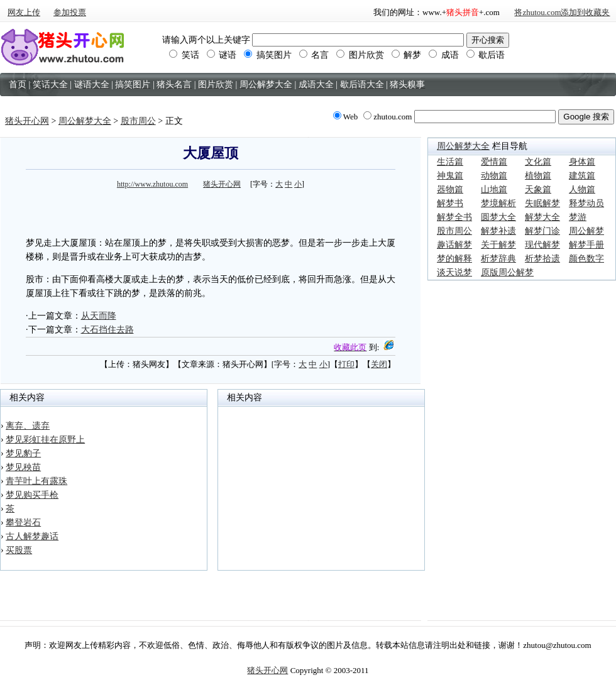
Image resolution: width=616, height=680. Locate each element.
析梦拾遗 (542, 259)
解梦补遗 (498, 231)
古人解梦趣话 (32, 536)
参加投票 (70, 12)
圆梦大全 (498, 217)
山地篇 (494, 189)
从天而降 (99, 316)
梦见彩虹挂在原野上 (45, 440)
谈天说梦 (454, 272)
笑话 (184, 55)
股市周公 (138, 121)
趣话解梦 (454, 245)
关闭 (379, 364)
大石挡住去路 (107, 330)
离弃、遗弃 (28, 426)
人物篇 (582, 189)
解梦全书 (454, 217)
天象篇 (538, 189)
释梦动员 (586, 203)
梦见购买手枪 (32, 495)
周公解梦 (586, 231)
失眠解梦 (542, 203)
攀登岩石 (23, 523)
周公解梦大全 (85, 121)
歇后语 (486, 55)
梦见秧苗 (23, 467)
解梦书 (450, 203)
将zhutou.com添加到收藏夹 (562, 12)
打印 (346, 364)
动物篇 (494, 176)
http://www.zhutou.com (152, 184)
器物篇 (450, 189)
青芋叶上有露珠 (36, 481)
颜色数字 (586, 259)
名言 (314, 55)
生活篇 (450, 162)
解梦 (407, 55)
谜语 (222, 55)
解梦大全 (542, 217)
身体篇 (582, 162)
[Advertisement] (211, 211)
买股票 (19, 550)
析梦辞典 (498, 259)
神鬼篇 (450, 176)
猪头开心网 (27, 121)
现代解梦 (542, 245)
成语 (444, 55)
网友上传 (24, 12)
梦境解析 (498, 203)
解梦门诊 (542, 231)
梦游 (578, 217)
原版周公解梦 (507, 272)
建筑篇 (582, 176)
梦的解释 (454, 259)
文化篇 (538, 162)
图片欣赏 (360, 55)
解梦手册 (586, 245)
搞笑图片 (268, 55)
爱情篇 (494, 162)
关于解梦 (498, 245)
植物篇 (538, 176)
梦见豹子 (23, 453)
